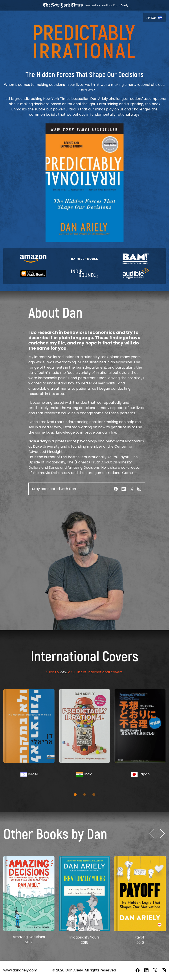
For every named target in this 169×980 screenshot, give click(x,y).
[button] (75, 794)
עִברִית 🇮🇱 (154, 17)
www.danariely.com (20, 970)
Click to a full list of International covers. (84, 672)
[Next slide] (162, 833)
